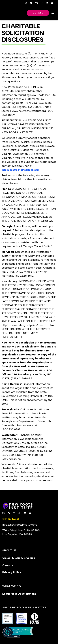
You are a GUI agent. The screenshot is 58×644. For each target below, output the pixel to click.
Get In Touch (11, 519)
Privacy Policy (12, 572)
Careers (8, 565)
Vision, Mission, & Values (19, 558)
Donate (38, 13)
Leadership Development (19, 594)
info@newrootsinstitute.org (20, 525)
